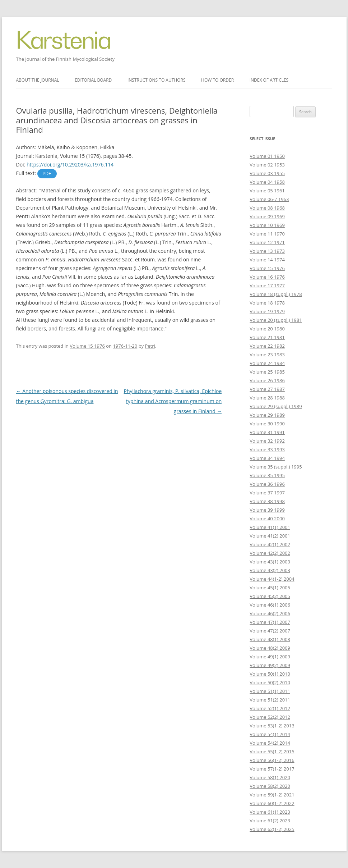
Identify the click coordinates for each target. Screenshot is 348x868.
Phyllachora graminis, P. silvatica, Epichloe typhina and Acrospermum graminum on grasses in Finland (173, 401)
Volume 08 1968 (267, 208)
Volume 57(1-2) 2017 (272, 769)
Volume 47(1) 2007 (270, 622)
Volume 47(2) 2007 (270, 631)
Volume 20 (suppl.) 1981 (276, 320)
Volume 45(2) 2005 (270, 596)
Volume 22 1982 (267, 346)
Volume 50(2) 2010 (270, 682)
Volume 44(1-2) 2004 (272, 579)
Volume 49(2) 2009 (270, 665)
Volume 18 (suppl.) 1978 (276, 294)
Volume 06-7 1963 (269, 199)
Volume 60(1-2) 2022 (272, 803)
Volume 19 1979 (267, 311)
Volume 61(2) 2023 (270, 821)
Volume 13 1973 (267, 251)
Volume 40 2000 (267, 518)
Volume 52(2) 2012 (270, 717)
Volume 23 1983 (267, 355)
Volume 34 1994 (267, 458)
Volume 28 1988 (267, 398)
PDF (47, 174)
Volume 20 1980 (267, 329)
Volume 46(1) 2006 (270, 605)
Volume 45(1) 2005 (270, 588)
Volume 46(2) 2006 (270, 613)
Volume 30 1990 (267, 424)
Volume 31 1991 (267, 432)
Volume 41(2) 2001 (270, 536)
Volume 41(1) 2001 (270, 527)
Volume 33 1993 (267, 449)
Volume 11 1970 (267, 234)
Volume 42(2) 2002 (270, 553)
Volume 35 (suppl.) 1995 (276, 467)
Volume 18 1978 (267, 303)
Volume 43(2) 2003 (270, 570)
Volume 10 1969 (267, 225)
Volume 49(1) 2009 (270, 657)
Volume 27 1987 (267, 389)
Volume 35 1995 (267, 475)
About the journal (38, 80)
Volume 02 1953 (267, 165)
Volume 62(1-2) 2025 (272, 829)
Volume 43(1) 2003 (270, 562)
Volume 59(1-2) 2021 (272, 795)
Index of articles (269, 80)
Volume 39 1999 (267, 510)
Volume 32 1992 (267, 441)
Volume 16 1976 (267, 277)
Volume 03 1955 (267, 173)
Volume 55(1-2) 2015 (272, 751)
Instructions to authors (157, 80)
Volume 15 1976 (87, 346)
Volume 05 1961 (267, 191)
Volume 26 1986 (267, 380)
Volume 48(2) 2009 (270, 648)
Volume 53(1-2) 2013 (272, 726)
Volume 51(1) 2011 (270, 691)
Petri (150, 346)
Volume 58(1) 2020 (270, 777)
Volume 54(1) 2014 (270, 734)
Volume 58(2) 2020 (270, 786)
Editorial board (93, 80)
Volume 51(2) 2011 (270, 700)
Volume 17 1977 (267, 285)
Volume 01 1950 (267, 156)
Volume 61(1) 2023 (270, 812)
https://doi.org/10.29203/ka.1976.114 (70, 165)
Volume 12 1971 (267, 242)
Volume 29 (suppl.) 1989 (276, 406)
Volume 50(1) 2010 (270, 674)
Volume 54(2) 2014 (270, 743)
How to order (217, 80)
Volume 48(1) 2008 (270, 639)
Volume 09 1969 (267, 216)
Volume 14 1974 (267, 260)
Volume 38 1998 (267, 501)
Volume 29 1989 (267, 415)
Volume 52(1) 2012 (270, 708)
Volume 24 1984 (267, 363)
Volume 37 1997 (267, 493)
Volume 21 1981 (267, 337)
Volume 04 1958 (267, 182)
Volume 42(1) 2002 (270, 544)
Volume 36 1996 (267, 484)
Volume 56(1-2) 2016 (272, 760)
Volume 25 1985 (267, 372)
